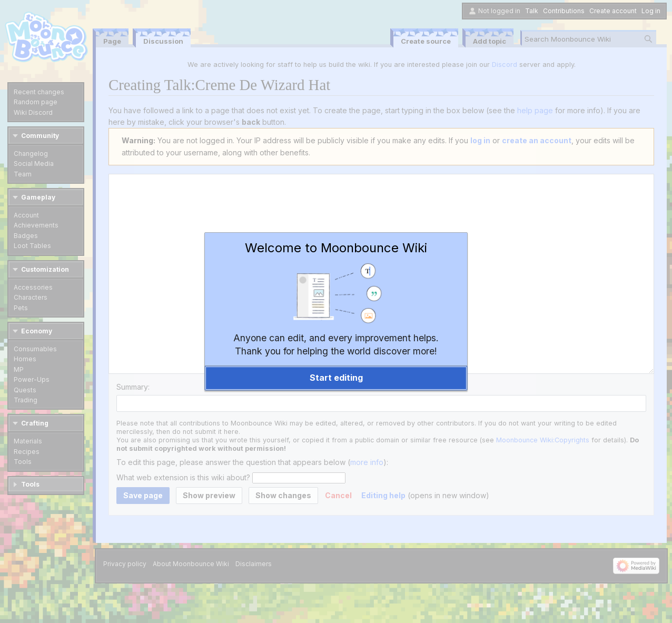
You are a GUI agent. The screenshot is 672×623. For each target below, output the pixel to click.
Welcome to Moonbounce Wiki (336, 248)
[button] (336, 378)
